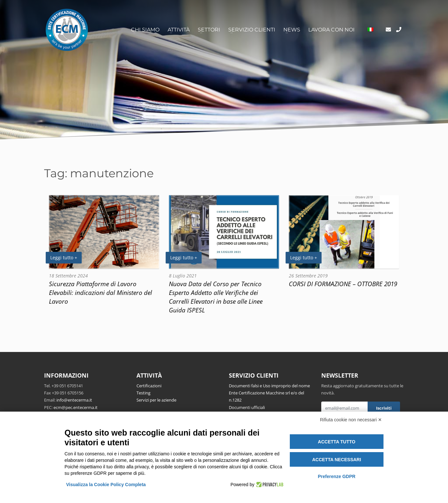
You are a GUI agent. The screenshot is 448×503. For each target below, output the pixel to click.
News (292, 30)
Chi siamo (145, 30)
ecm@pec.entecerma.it (76, 407)
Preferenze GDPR (336, 476)
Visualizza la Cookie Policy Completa (106, 485)
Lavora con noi (331, 30)
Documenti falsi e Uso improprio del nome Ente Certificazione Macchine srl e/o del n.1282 (269, 393)
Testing (143, 393)
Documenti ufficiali (247, 407)
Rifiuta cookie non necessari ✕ (351, 420)
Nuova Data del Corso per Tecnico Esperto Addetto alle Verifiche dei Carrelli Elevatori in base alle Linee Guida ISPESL (216, 297)
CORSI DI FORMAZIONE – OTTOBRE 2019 (343, 284)
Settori (209, 30)
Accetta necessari (337, 460)
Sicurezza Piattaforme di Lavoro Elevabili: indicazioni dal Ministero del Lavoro (100, 292)
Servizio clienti (252, 30)
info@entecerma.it (74, 400)
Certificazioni (149, 386)
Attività (179, 30)
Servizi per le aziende (156, 400)
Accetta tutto (337, 442)
